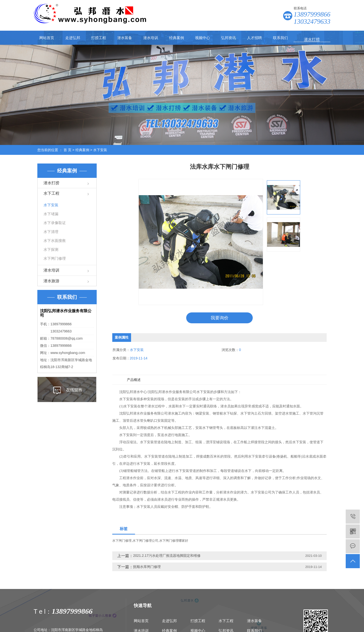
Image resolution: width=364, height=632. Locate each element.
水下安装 (100, 150)
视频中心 (203, 38)
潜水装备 (125, 38)
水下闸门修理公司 (145, 541)
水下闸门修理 (55, 258)
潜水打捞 (51, 183)
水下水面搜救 (55, 241)
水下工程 (51, 193)
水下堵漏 (51, 214)
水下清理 (51, 232)
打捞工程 (99, 38)
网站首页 (47, 38)
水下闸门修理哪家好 (174, 541)
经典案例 (177, 38)
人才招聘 (254, 38)
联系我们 (280, 38)
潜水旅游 (51, 281)
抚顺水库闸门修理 (147, 567)
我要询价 (220, 318)
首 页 (68, 150)
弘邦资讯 (228, 38)
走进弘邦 (73, 38)
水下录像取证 (55, 223)
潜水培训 (151, 38)
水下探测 (51, 249)
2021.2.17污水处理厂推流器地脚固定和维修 (167, 556)
